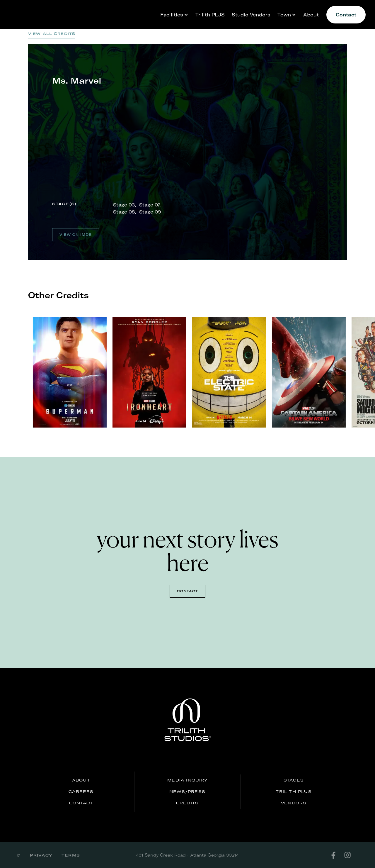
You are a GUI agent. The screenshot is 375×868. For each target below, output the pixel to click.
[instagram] (351, 855)
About (311, 15)
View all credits (52, 34)
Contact (346, 15)
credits (187, 803)
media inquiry (187, 780)
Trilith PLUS (210, 15)
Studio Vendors (251, 15)
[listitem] (77, 372)
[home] (39, 9)
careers (81, 791)
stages (294, 780)
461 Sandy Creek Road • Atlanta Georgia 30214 (187, 855)
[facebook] (337, 855)
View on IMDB (76, 235)
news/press (187, 791)
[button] (173, 15)
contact (187, 591)
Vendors (294, 803)
